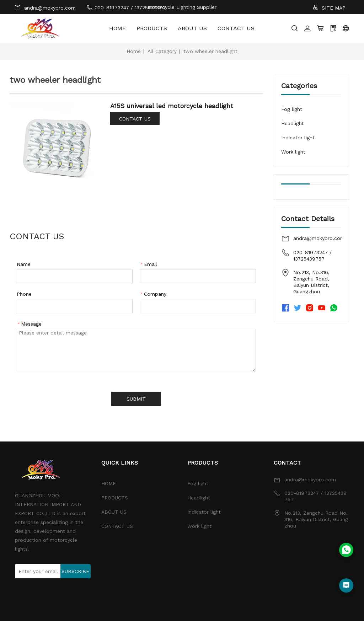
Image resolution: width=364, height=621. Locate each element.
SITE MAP (329, 8)
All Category (162, 51)
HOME (117, 28)
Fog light (292, 109)
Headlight (293, 123)
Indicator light (298, 138)
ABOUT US (192, 28)
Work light (293, 152)
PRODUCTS (152, 28)
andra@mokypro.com (45, 7)
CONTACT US (236, 28)
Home (134, 51)
